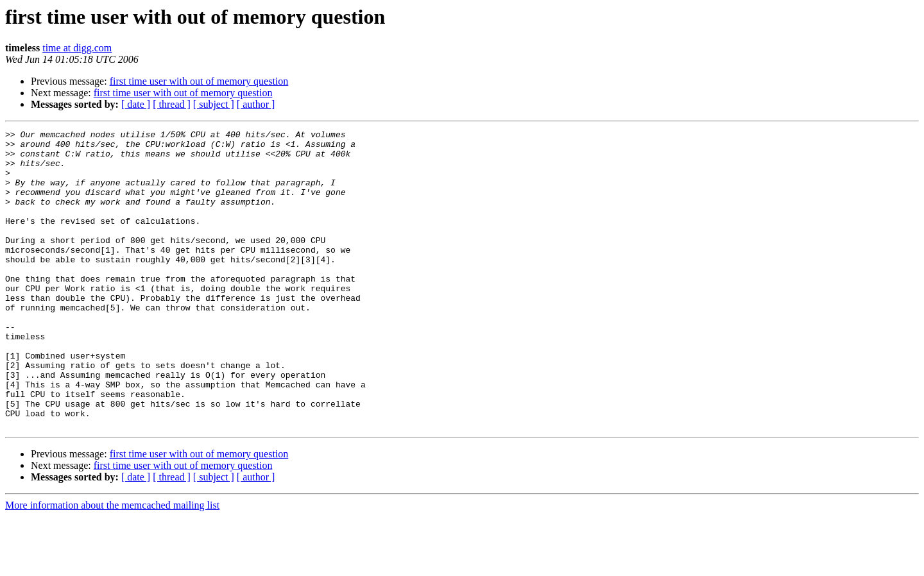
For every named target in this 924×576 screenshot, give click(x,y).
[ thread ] (172, 104)
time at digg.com (77, 48)
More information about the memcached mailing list (112, 565)
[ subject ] (214, 104)
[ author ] (256, 104)
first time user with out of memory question (199, 81)
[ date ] (136, 104)
